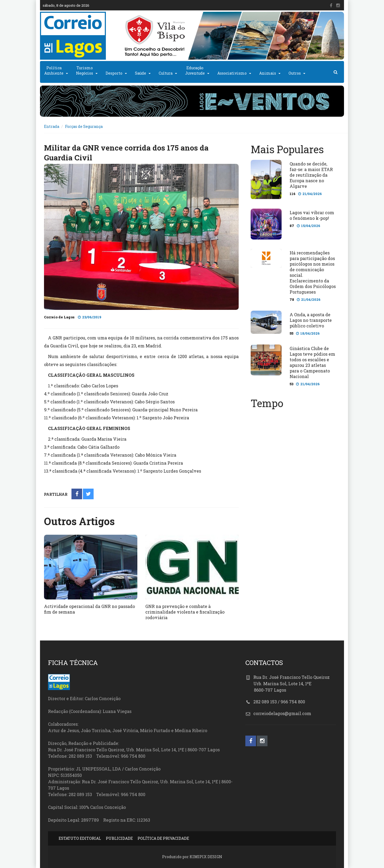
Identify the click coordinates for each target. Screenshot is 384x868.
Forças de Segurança (84, 126)
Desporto (114, 73)
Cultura (166, 73)
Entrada (52, 126)
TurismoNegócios (85, 70)
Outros (295, 73)
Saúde (141, 73)
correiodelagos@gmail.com (282, 713)
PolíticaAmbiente (54, 70)
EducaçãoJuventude (195, 70)
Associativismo (232, 73)
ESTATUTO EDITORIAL (80, 838)
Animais (268, 73)
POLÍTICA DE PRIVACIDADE (163, 838)
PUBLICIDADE (119, 838)
